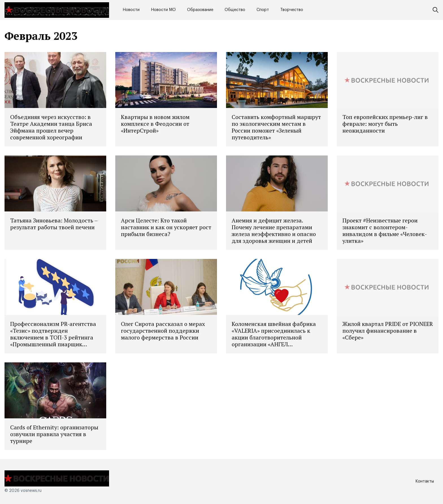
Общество (235, 10)
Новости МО (163, 10)
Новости (131, 10)
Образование (200, 10)
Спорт (263, 10)
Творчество (292, 10)
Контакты (425, 481)
